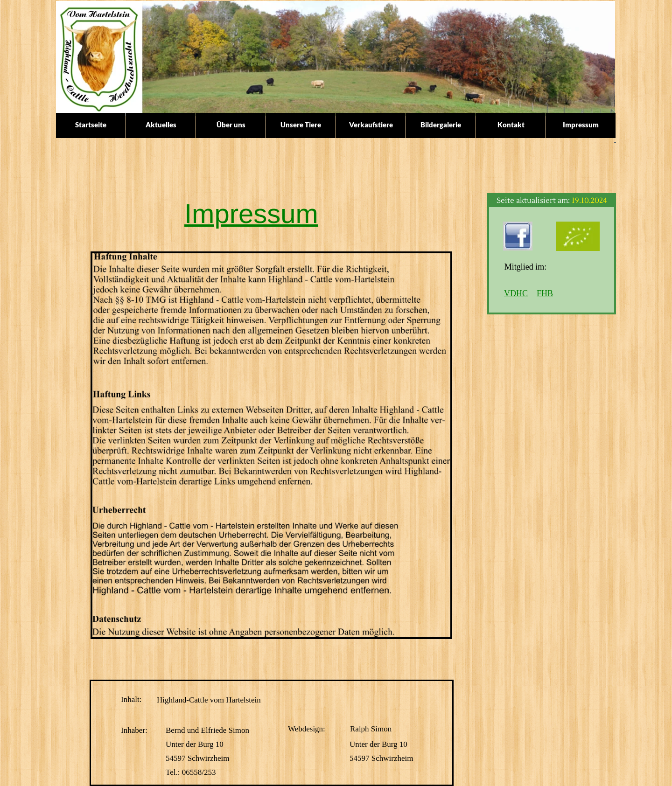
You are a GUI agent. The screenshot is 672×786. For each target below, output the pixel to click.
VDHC (516, 293)
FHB (545, 293)
